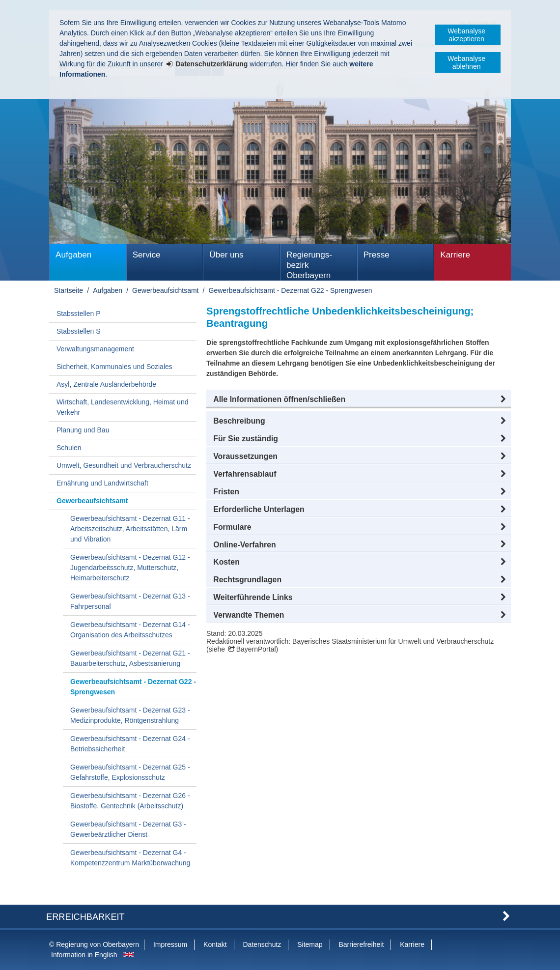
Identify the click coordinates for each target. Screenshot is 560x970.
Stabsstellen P (79, 314)
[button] (359, 399)
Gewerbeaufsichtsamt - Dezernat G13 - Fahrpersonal (130, 601)
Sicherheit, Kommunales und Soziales (114, 367)
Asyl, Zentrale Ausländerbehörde (106, 384)
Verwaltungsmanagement (95, 349)
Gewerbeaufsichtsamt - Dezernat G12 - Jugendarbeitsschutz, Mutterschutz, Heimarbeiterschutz (130, 568)
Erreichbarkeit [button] (85, 917)
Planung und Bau (83, 430)
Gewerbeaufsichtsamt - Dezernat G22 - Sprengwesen (291, 290)
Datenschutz (262, 944)
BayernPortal (256, 649)
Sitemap (310, 944)
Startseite (69, 290)
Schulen (69, 448)
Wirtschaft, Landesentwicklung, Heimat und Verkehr (122, 407)
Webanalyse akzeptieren (466, 35)
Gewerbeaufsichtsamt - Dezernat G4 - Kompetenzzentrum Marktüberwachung (130, 858)
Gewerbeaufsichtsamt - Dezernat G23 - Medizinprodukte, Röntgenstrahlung (130, 715)
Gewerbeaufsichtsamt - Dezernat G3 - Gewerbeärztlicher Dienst (128, 829)
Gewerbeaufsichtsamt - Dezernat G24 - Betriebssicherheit (130, 744)
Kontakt (215, 944)
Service (147, 255)
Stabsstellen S (79, 331)
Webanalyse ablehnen (466, 62)
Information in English (84, 955)
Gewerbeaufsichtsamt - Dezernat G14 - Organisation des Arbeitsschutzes (130, 630)
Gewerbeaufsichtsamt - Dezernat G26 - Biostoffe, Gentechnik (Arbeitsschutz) (130, 801)
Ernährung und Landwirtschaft (102, 483)
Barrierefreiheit (361, 944)
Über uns (226, 255)
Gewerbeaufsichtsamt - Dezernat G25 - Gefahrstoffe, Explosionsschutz (130, 772)
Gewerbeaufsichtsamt (165, 290)
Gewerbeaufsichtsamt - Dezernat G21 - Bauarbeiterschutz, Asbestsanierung (130, 658)
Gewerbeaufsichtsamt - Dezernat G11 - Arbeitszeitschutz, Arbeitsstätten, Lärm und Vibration (130, 529)
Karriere (455, 255)
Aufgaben (73, 255)
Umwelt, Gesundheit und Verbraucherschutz (124, 465)
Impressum (170, 944)
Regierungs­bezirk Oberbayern (309, 265)
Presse (377, 255)
